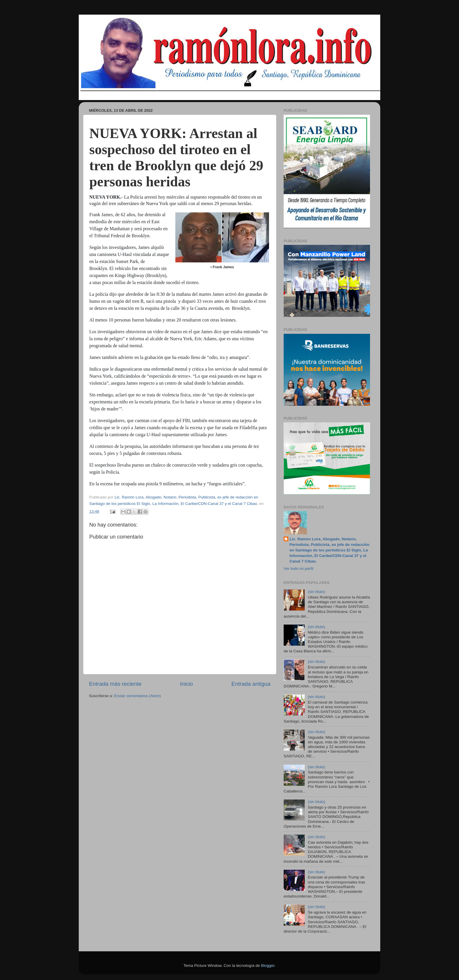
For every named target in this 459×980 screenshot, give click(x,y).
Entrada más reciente (115, 684)
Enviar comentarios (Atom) (138, 696)
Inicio (186, 684)
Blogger (268, 966)
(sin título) (316, 592)
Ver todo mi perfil (298, 569)
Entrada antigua (251, 684)
